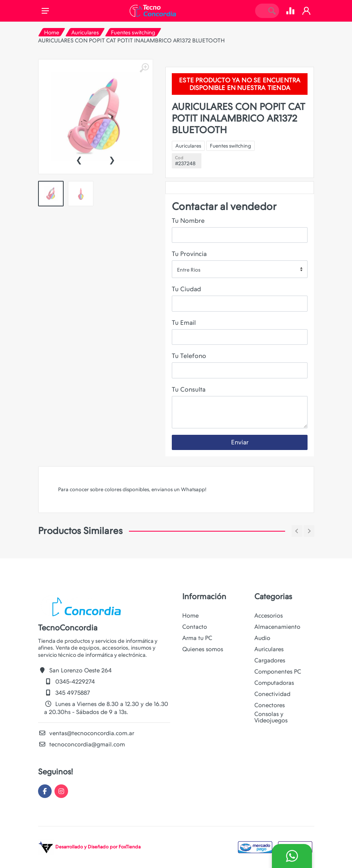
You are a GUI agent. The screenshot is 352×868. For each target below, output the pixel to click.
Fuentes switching (133, 32)
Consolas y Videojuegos (271, 717)
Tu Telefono (189, 356)
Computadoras (274, 683)
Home (52, 32)
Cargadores (270, 660)
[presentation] (79, 159)
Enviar (240, 442)
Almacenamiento (277, 627)
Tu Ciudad (186, 289)
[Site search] (260, 11)
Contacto (195, 627)
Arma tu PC (197, 638)
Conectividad (272, 694)
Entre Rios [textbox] (189, 270)
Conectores (270, 705)
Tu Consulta (189, 389)
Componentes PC (278, 672)
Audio (262, 638)
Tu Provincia (189, 254)
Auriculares (85, 32)
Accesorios (269, 616)
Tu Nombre (188, 221)
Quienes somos (203, 649)
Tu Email (184, 323)
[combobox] (240, 269)
